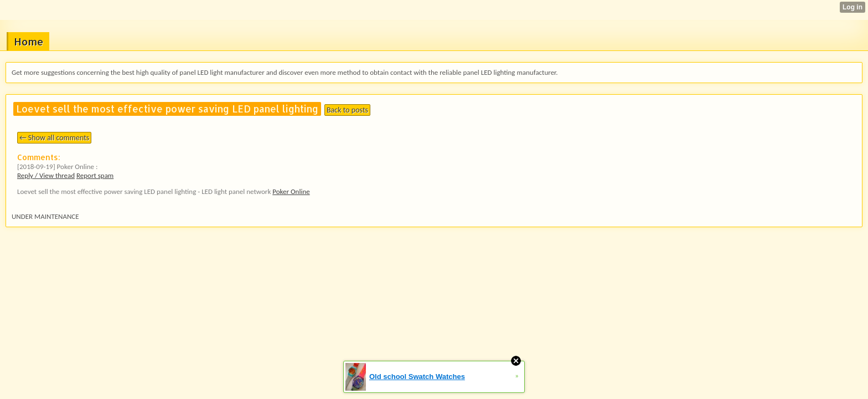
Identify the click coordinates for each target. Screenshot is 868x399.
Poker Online (291, 191)
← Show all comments (54, 138)
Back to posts (347, 110)
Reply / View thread (46, 175)
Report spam (95, 175)
